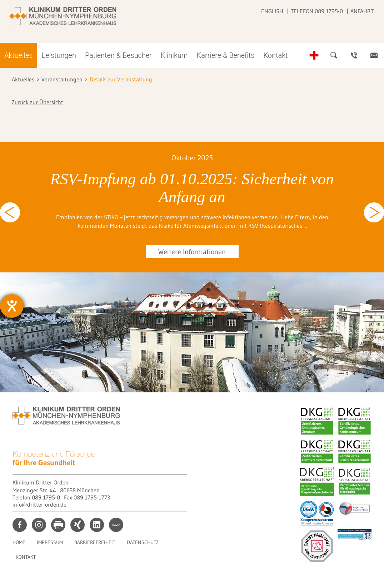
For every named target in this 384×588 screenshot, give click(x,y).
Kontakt (275, 55)
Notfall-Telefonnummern (314, 55)
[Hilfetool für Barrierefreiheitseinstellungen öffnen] (12, 306)
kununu (116, 525)
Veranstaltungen (62, 79)
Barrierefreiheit (95, 542)
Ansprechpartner (354, 55)
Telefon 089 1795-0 (317, 11)
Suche (334, 55)
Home (19, 542)
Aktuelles (19, 55)
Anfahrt (362, 11)
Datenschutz (143, 542)
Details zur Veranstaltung (121, 79)
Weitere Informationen (192, 252)
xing (78, 525)
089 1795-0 (46, 497)
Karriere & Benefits (226, 55)
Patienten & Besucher (118, 55)
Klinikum (174, 55)
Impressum (50, 542)
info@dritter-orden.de (39, 504)
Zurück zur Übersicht (38, 102)
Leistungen (59, 55)
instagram (39, 525)
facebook (20, 525)
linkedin (97, 525)
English (272, 11)
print (58, 525)
